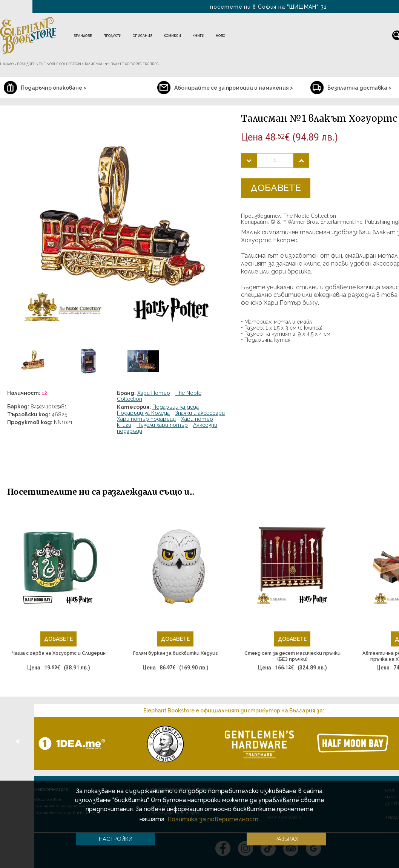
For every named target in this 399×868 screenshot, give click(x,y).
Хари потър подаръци (146, 419)
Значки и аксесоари (200, 413)
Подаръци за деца (176, 407)
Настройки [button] (116, 839)
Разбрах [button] (286, 839)
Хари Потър (154, 393)
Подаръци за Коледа (143, 413)
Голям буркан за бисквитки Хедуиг (176, 653)
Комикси (172, 36)
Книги (198, 36)
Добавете (276, 188)
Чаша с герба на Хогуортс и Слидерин (59, 653)
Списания (143, 36)
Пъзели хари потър (162, 425)
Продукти (112, 36)
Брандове (83, 36)
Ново (220, 36)
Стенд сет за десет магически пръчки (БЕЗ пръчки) (292, 656)
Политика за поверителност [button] (213, 819)
